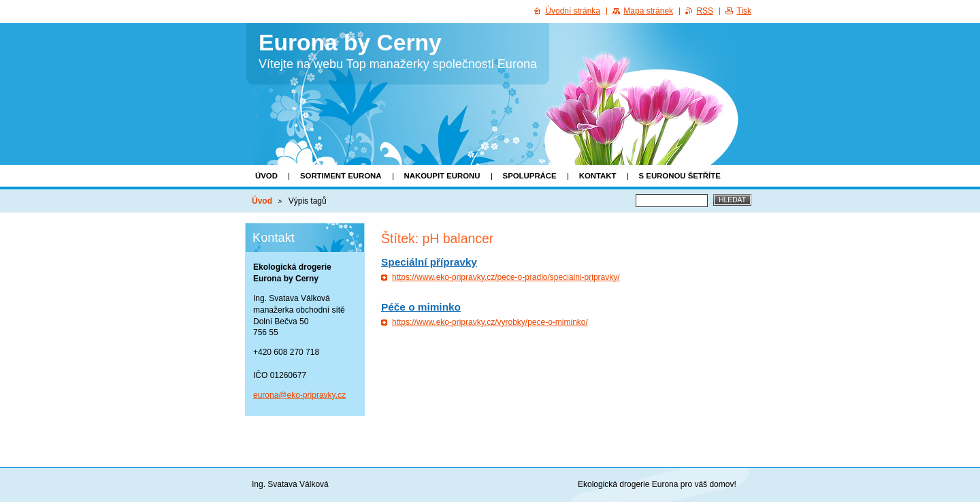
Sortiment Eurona (341, 176)
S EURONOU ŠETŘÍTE (680, 176)
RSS (705, 11)
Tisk (744, 11)
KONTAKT (598, 176)
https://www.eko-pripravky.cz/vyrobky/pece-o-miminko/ (490, 322)
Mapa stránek (648, 11)
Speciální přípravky (429, 262)
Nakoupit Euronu (442, 176)
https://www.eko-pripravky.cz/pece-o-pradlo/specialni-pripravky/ (506, 277)
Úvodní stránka (573, 11)
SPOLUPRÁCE (530, 176)
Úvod (266, 176)
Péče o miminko (421, 307)
